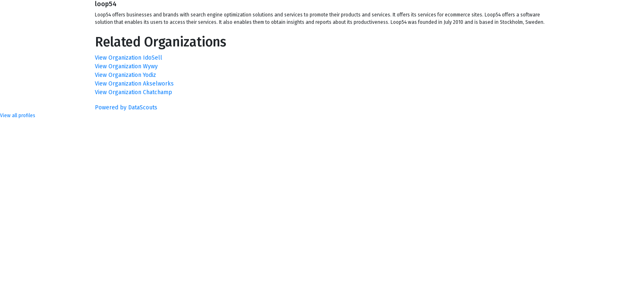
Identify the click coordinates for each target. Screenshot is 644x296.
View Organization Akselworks (134, 84)
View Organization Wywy (126, 66)
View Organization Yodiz (125, 75)
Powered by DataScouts (126, 108)
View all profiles (18, 116)
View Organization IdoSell (129, 58)
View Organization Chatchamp (133, 92)
